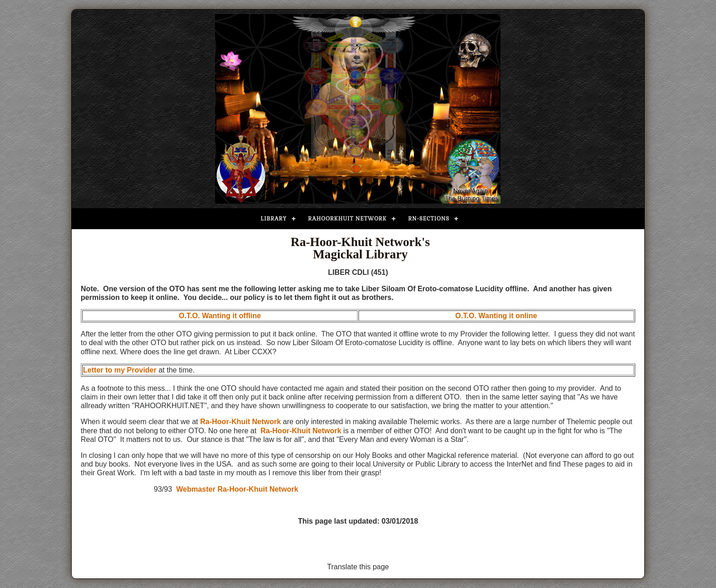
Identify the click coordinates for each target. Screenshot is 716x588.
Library (274, 219)
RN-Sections (429, 219)
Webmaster (196, 489)
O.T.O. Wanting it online (496, 316)
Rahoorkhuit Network (347, 219)
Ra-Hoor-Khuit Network (240, 422)
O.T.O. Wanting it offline (220, 316)
